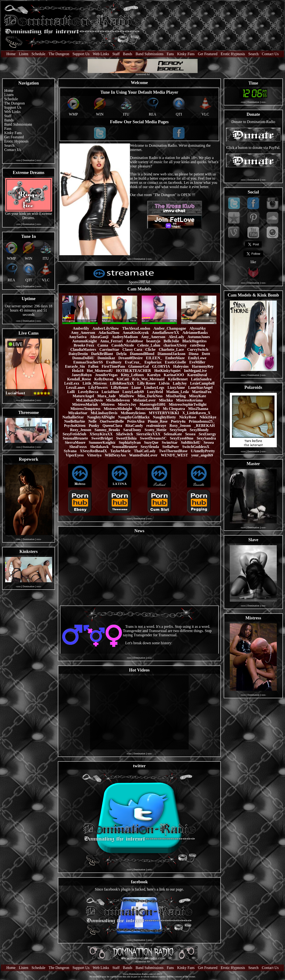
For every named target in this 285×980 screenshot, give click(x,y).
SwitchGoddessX (196, 447)
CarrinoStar (109, 349)
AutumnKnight (84, 341)
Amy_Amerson (83, 333)
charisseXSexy (175, 345)
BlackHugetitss (194, 341)
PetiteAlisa (136, 421)
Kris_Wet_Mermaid (148, 379)
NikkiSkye (208, 417)
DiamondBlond (142, 354)
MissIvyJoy (127, 404)
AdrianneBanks (195, 333)
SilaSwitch (125, 434)
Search (254, 54)
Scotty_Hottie (155, 430)
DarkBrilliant (102, 354)
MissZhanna (198, 409)
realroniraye (156, 426)
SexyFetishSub (74, 434)
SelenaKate (173, 434)
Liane (136, 388)
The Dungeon (59, 54)
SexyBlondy (199, 430)
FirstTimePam (113, 366)
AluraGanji (99, 337)
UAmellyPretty (203, 451)
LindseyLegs (154, 388)
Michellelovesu (118, 400)
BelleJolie (171, 341)
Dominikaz (106, 358)
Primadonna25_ (201, 421)
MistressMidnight (118, 409)
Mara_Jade (106, 396)
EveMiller (197, 362)
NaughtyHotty (164, 417)
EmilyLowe (197, 358)
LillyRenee (120, 388)
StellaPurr (171, 447)
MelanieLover (144, 400)
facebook (139, 882)
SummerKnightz (102, 442)
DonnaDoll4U (83, 358)
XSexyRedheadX (94, 451)
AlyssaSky (198, 328)
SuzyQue (151, 442)
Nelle (92, 421)
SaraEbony (132, 430)
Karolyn (154, 375)
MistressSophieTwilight (188, 404)
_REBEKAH (204, 426)
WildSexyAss (115, 455)
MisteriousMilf (148, 409)
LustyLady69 (133, 392)
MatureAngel (83, 396)
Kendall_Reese (79, 379)
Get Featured (208, 54)
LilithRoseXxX (122, 383)
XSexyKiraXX (101, 434)
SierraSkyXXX (148, 434)
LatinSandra (201, 379)
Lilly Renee (146, 383)
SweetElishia (126, 438)
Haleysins (181, 366)
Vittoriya (94, 455)
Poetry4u (178, 421)
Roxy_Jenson (180, 426)
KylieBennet (178, 379)
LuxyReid (155, 392)
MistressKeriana (189, 400)
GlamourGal (139, 366)
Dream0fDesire (131, 358)
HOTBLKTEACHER (133, 371)
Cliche (150, 349)
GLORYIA (161, 366)
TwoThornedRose (173, 451)
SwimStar (170, 442)
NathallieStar (73, 417)
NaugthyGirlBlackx (134, 417)
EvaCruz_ (133, 362)
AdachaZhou (109, 333)
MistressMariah (85, 404)
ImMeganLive (195, 371)
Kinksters (29, 551)
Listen (23, 54)
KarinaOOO (174, 375)
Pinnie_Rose (158, 421)
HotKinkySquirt (168, 371)
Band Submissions (150, 54)
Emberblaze (175, 358)
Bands (128, 54)
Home (11, 54)
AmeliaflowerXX (166, 333)
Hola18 (78, 371)
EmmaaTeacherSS (88, 362)
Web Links (101, 54)
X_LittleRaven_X (196, 413)
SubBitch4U (191, 442)
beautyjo (153, 341)
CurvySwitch (198, 349)
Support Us (81, 54)
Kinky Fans (186, 54)
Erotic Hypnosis (233, 54)
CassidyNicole (123, 345)
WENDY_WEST (174, 455)
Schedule (38, 54)
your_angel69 (202, 455)
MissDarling (176, 396)
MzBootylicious (133, 413)
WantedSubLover (143, 455)
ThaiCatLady (145, 451)
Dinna (194, 354)
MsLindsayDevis (89, 400)
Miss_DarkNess (150, 396)
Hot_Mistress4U (100, 371)
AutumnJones (199, 337)
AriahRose (135, 341)
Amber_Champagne (170, 328)
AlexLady (176, 337)
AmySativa (78, 337)
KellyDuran (104, 379)
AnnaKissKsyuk (136, 333)
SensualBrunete (75, 438)
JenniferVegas (106, 375)
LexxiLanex (76, 388)
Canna (103, 345)
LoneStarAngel (200, 388)
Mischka (166, 400)
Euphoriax (153, 362)
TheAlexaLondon (136, 328)
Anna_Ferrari (111, 341)
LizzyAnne (176, 388)
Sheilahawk (100, 447)
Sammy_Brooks (107, 430)
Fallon (93, 366)
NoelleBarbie (75, 421)
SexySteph (178, 430)
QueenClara (112, 426)
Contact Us (270, 54)
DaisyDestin (78, 354)
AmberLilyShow (106, 328)
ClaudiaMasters (83, 349)
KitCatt (123, 379)
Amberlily (81, 328)
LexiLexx (72, 383)
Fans (170, 54)
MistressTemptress (86, 409)
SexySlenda (150, 447)
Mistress (108, 404)
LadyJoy (180, 383)
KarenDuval (197, 375)
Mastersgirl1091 (153, 404)
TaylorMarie (120, 451)
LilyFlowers (98, 388)
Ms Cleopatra (174, 409)
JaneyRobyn (82, 375)
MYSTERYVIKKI (164, 413)
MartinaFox (202, 392)
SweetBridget (102, 438)
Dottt (206, 354)
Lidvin (164, 383)
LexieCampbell (202, 383)
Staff (116, 54)
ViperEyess (75, 455)
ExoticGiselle (176, 362)
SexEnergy (207, 434)
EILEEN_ (154, 358)
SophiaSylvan (130, 442)
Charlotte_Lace (171, 349)
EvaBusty (114, 362)
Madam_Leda (177, 392)
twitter (139, 766)
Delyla (121, 354)
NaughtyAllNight (101, 417)
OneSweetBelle (112, 421)
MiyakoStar (78, 413)
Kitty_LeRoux (132, 375)
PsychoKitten (75, 426)
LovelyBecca (88, 392)
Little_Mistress (95, 383)
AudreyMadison (125, 337)
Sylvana (70, 451)
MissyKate (197, 396)
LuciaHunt (110, 392)
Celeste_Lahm (149, 345)
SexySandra (206, 438)
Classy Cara (132, 349)
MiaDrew (127, 396)
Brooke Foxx (84, 345)
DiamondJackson (172, 354)
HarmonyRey (203, 366)
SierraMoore (75, 442)
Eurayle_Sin (75, 366)
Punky (94, 426)
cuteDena (198, 345)
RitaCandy (134, 426)
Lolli (71, 392)
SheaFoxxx (78, 447)
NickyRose (188, 417)
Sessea (190, 434)
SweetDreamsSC (153, 438)
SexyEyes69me (182, 438)
